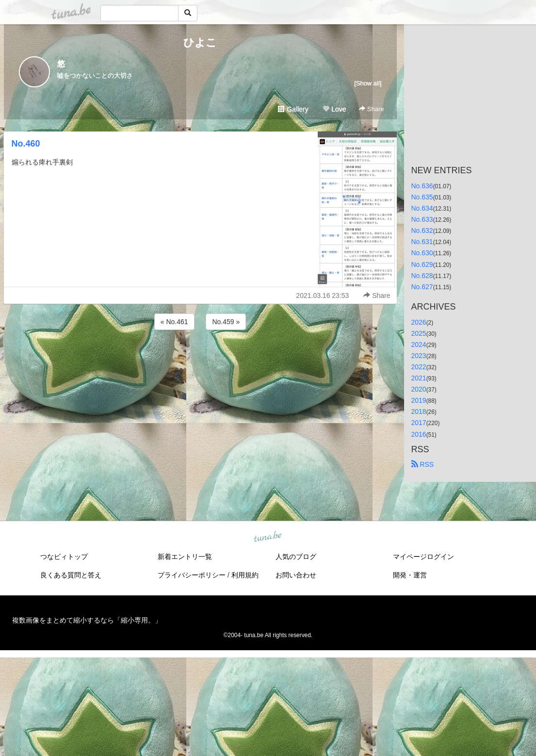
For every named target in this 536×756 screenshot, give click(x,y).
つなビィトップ (64, 557)
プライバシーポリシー (192, 575)
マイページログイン (423, 557)
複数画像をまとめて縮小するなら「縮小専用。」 (87, 620)
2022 (419, 367)
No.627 (422, 287)
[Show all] (368, 83)
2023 (419, 356)
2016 (419, 434)
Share (371, 109)
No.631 (422, 242)
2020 (419, 389)
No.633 (422, 219)
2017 (419, 423)
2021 (419, 378)
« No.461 (174, 322)
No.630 (422, 253)
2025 (419, 333)
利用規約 (245, 575)
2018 (419, 411)
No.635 (422, 197)
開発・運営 (410, 575)
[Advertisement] (200, 358)
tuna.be (268, 537)
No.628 (422, 276)
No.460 (26, 144)
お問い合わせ (296, 575)
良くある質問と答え (71, 575)
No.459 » (226, 322)
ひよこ (200, 42)
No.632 (422, 230)
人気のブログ (296, 557)
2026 (419, 322)
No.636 (422, 186)
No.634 (422, 208)
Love (334, 109)
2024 (419, 345)
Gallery (293, 109)
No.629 (422, 264)
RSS (423, 464)
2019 (419, 400)
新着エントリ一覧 (185, 557)
